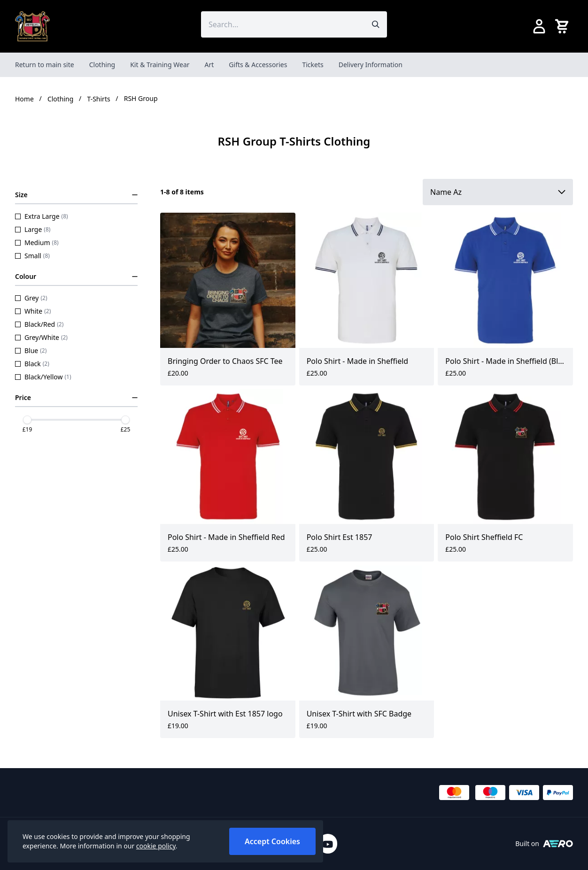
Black (32, 364)
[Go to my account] (539, 26)
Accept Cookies (272, 841)
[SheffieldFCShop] (32, 26)
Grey (31, 298)
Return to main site (45, 65)
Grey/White (41, 337)
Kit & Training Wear (160, 65)
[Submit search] (376, 24)
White (33, 311)
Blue (31, 350)
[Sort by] (498, 192)
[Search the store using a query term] (283, 24)
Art (209, 65)
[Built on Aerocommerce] (558, 844)
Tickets (313, 65)
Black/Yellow (43, 377)
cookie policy (156, 846)
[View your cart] (564, 26)
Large (33, 229)
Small (32, 256)
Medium (37, 243)
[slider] (27, 420)
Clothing (102, 65)
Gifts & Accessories (258, 65)
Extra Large (42, 216)
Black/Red (39, 324)
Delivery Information (371, 65)
